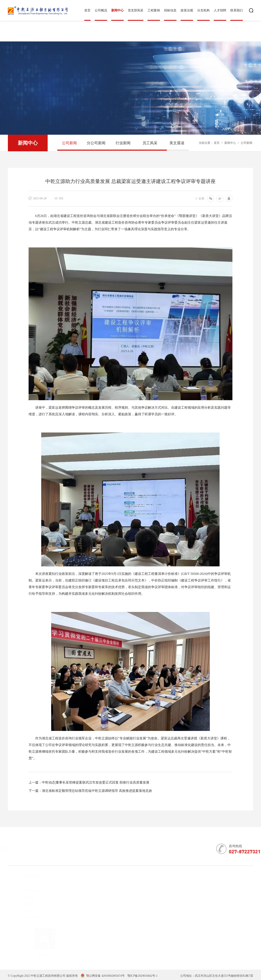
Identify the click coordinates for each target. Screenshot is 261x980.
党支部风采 (136, 10)
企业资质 (25, 897)
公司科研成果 (28, 917)
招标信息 (170, 10)
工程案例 (154, 10)
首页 (87, 10)
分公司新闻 (96, 143)
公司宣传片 (26, 924)
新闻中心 (117, 10)
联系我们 (237, 10)
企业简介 (25, 884)
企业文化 (25, 911)
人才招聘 (220, 10)
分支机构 (203, 10)
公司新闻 (69, 143)
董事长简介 (26, 891)
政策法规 (187, 10)
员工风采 (150, 143)
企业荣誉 (25, 904)
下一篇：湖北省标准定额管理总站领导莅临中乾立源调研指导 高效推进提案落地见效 (90, 791)
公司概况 (101, 10)
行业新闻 (123, 143)
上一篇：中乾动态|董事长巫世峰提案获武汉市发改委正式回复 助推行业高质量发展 (89, 782)
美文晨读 (177, 143)
